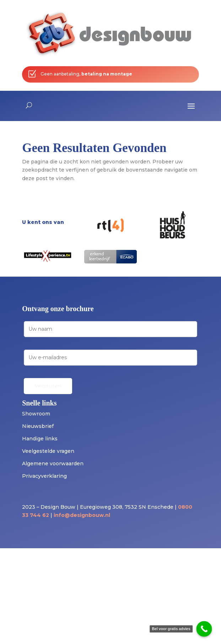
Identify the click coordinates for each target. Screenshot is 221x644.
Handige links (40, 439)
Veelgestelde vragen (48, 451)
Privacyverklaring (44, 476)
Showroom (36, 414)
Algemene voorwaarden (53, 464)
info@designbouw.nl (82, 515)
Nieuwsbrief (38, 426)
